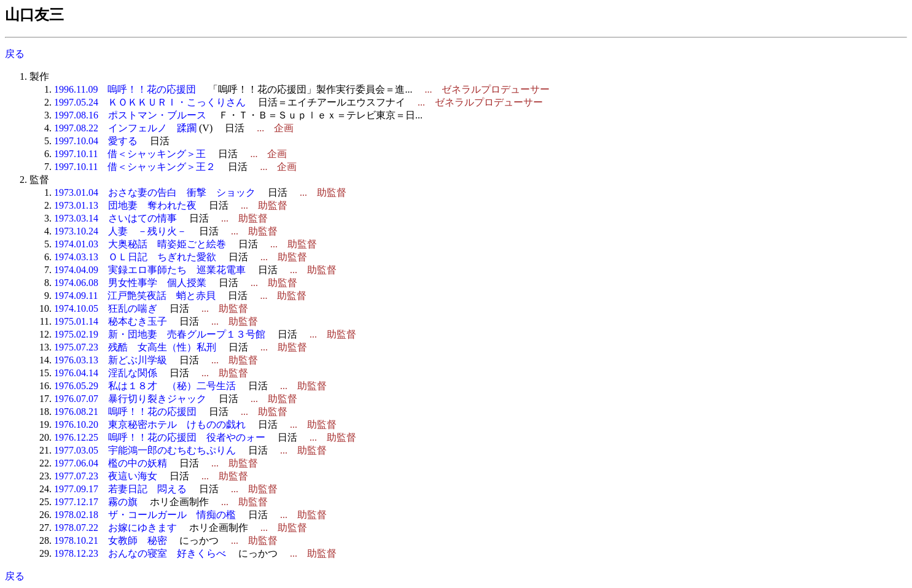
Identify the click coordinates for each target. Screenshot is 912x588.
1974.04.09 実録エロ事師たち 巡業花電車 (150, 270)
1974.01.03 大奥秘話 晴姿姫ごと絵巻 (140, 244)
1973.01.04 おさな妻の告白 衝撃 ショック (155, 192)
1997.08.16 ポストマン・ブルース (130, 115)
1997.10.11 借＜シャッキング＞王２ (135, 167)
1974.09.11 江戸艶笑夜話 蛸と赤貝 (135, 296)
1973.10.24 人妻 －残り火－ (120, 231)
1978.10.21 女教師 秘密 (111, 540)
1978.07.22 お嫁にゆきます (115, 528)
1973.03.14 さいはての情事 (115, 218)
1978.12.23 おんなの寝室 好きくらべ (140, 553)
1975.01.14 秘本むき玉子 (111, 321)
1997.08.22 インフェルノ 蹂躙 (125, 128)
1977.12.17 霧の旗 (96, 502)
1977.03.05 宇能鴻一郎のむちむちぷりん (145, 450)
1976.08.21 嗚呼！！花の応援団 (125, 412)
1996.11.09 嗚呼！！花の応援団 (125, 89)
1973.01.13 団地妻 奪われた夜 (125, 205)
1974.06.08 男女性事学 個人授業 (130, 283)
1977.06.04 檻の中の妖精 (111, 463)
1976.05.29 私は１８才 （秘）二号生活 (145, 386)
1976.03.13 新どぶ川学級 (111, 360)
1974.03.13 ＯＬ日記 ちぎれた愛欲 (135, 257)
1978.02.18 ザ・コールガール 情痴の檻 (145, 515)
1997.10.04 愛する (96, 141)
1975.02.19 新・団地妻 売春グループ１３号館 (160, 334)
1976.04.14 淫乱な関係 (106, 373)
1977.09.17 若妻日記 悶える (120, 489)
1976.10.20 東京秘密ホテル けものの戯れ (150, 424)
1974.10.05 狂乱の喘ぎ (106, 308)
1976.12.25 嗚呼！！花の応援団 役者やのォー (160, 437)
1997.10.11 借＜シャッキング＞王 (130, 154)
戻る (15, 54)
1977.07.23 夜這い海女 (106, 476)
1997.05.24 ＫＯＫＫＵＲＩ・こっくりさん (150, 102)
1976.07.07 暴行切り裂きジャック (130, 399)
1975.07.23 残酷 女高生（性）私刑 (135, 347)
